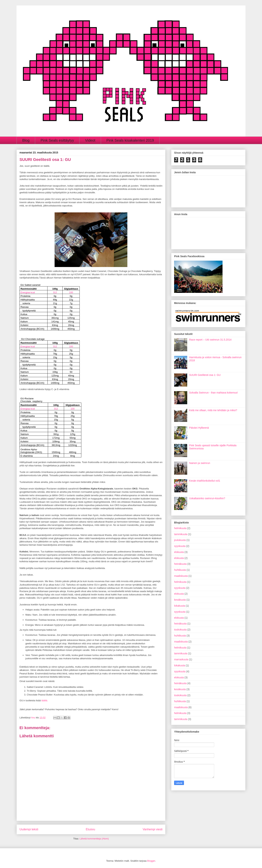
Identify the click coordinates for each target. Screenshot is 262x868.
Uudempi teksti (29, 829)
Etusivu (91, 829)
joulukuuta (180, 540)
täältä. (45, 700)
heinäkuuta (180, 564)
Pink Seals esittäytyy (57, 140)
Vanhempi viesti (153, 829)
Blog (26, 140)
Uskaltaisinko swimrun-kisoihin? (207, 498)
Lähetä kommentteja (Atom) (94, 839)
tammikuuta (181, 534)
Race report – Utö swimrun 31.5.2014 (210, 340)
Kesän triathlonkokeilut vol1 (205, 481)
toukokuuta (180, 630)
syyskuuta (180, 546)
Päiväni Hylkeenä (199, 428)
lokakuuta (180, 606)
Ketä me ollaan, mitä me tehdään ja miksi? (213, 410)
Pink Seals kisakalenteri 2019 (130, 140)
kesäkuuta (180, 600)
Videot (90, 140)
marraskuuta (181, 659)
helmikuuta (180, 528)
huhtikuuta (180, 570)
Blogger (151, 861)
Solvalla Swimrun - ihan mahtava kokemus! (214, 393)
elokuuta (179, 552)
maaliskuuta (181, 576)
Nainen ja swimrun (200, 463)
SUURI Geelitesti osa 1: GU (205, 375)
